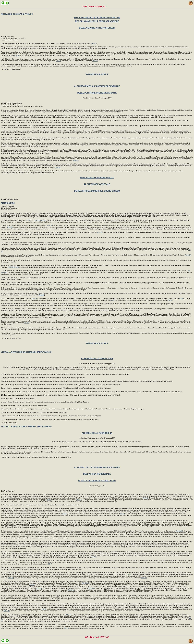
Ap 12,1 (94, 43)
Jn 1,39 (35, 298)
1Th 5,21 (6, 611)
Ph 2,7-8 (91, 588)
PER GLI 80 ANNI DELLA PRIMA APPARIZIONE (97, 21)
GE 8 (50, 564)
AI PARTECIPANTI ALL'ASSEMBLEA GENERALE (97, 86)
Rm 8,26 (188, 255)
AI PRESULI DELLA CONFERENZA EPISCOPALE (97, 467)
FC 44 (93, 557)
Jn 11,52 (100, 232)
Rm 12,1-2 (180, 531)
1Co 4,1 (68, 614)
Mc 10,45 (71, 590)
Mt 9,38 (50, 225)
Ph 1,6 (67, 628)
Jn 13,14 (39, 588)
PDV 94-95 (85, 583)
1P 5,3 (49, 500)
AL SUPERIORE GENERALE (97, 184)
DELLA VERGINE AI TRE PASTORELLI (97, 28)
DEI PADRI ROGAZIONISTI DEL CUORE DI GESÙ (97, 191)
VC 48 (44, 609)
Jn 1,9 (58, 61)
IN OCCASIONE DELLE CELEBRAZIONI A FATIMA (97, 18)
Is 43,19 (37, 220)
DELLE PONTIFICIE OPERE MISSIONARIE (97, 93)
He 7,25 (11, 267)
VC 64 (181, 298)
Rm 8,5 (79, 500)
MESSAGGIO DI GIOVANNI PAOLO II (17, 14)
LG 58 (17, 56)
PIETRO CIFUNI (8, 203)
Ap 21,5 (43, 220)
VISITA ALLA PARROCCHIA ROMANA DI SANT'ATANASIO (26, 352)
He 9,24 (16, 267)
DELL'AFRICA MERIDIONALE (97, 474)
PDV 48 (144, 578)
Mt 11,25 (41, 295)
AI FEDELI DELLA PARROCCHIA (97, 433)
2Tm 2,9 (65, 514)
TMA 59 (95, 61)
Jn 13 (112, 300)
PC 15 (170, 300)
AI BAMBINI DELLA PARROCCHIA (97, 359)
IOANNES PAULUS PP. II (97, 74)
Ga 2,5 (122, 514)
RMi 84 (58, 167)
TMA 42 (145, 498)
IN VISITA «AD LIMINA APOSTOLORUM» (97, 481)
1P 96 (28, 220)
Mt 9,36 (10, 227)
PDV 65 (32, 585)
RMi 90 (76, 161)
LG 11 (129, 574)
